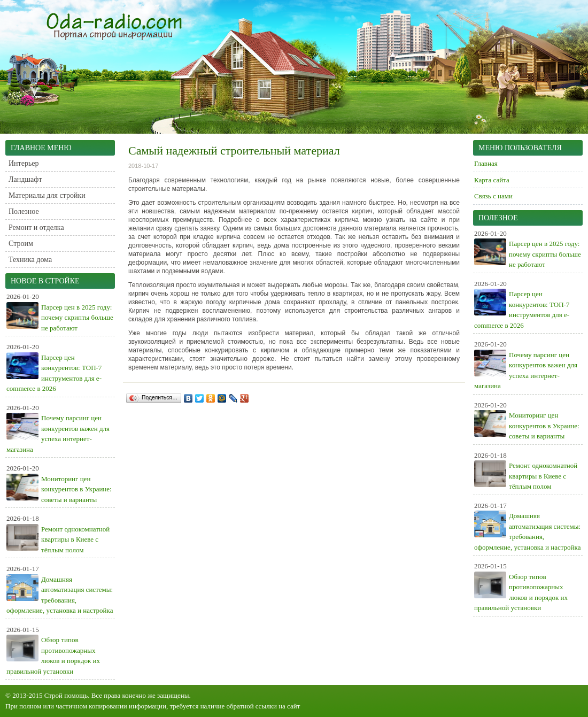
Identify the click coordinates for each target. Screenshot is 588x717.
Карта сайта (492, 180)
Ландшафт (25, 179)
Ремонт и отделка (36, 228)
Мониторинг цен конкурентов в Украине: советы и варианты (76, 489)
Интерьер (24, 163)
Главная (486, 163)
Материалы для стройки (47, 195)
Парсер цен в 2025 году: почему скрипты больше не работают (77, 318)
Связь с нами (493, 196)
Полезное (24, 211)
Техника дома (30, 260)
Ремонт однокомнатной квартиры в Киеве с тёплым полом (75, 539)
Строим (21, 244)
